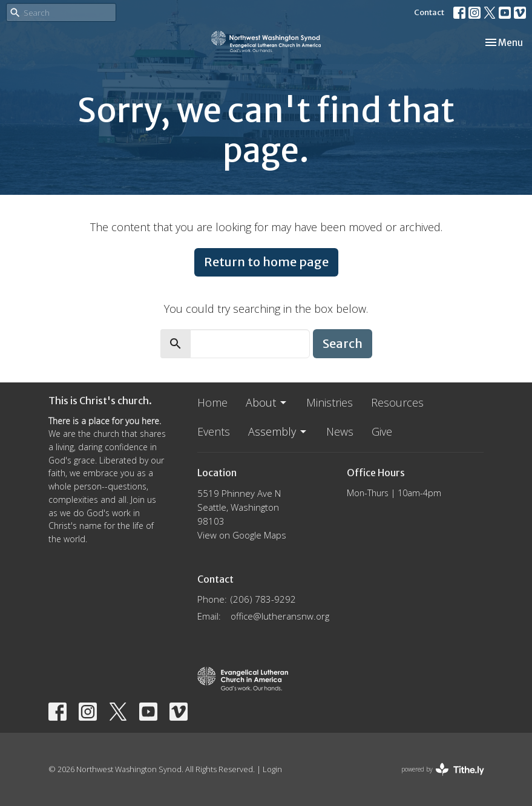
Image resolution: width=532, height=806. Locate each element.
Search (343, 343)
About (267, 402)
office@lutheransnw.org (280, 616)
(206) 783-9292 (263, 599)
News (340, 431)
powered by (443, 769)
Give (382, 431)
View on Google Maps (242, 535)
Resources (397, 402)
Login (272, 769)
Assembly (278, 431)
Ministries (330, 402)
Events (214, 431)
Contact (429, 12)
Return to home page (266, 262)
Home (212, 402)
